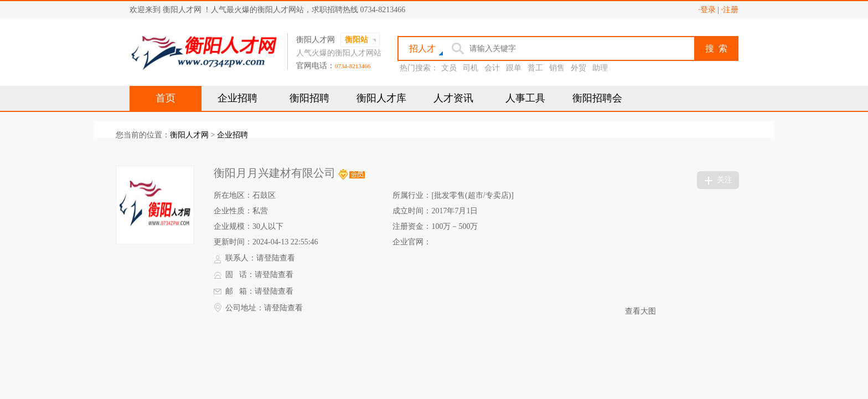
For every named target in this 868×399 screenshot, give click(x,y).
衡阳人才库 (381, 98)
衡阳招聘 (309, 98)
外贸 (578, 68)
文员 (449, 68)
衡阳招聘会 (597, 98)
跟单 (514, 68)
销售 (557, 68)
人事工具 (525, 98)
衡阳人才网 (189, 135)
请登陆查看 (276, 258)
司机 (471, 68)
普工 (535, 68)
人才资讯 (453, 98)
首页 (166, 98)
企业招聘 (237, 98)
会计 (492, 68)
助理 (600, 68)
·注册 (730, 10)
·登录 (707, 10)
